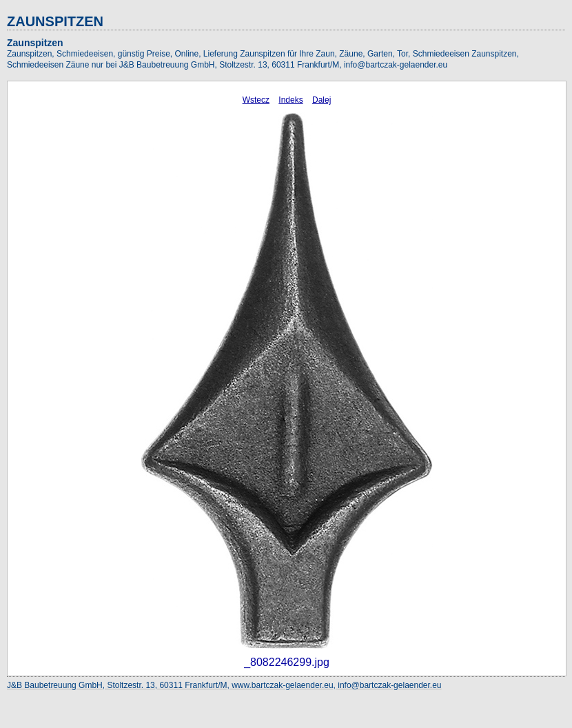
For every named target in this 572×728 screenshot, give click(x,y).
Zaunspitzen (35, 43)
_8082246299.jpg (287, 662)
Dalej (321, 100)
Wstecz (256, 100)
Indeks (290, 100)
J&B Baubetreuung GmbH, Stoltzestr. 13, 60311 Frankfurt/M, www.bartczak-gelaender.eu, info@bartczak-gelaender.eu (224, 685)
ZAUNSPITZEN (55, 21)
